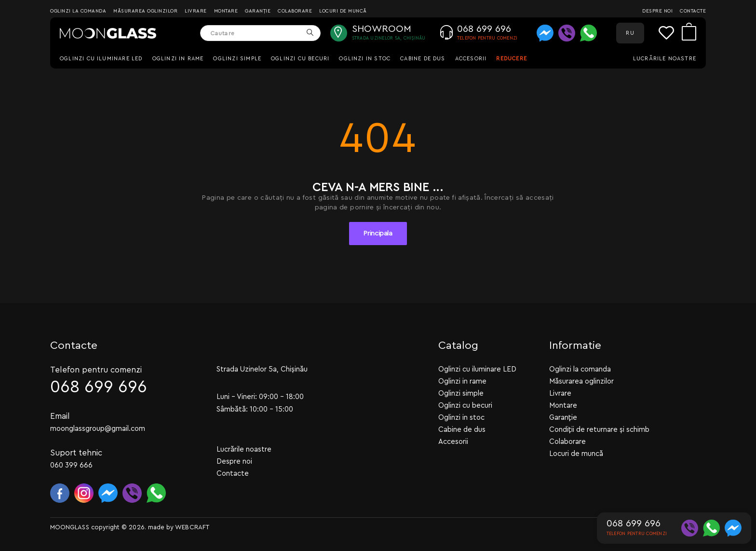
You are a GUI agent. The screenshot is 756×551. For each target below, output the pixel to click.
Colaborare (295, 11)
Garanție (258, 11)
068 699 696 (99, 387)
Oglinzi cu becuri (300, 59)
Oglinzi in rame (178, 59)
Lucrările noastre (665, 59)
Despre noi (657, 11)
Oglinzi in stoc (365, 59)
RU (630, 33)
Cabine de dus (423, 59)
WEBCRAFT (192, 527)
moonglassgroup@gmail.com (98, 428)
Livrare (196, 11)
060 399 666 (71, 465)
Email (60, 416)
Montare (226, 11)
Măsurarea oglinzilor (145, 11)
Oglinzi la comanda (78, 11)
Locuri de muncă (343, 11)
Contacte (693, 11)
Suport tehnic (76, 452)
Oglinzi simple (237, 59)
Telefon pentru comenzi (96, 369)
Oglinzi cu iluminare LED (101, 59)
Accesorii (471, 59)
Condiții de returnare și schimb (599, 429)
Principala (378, 234)
